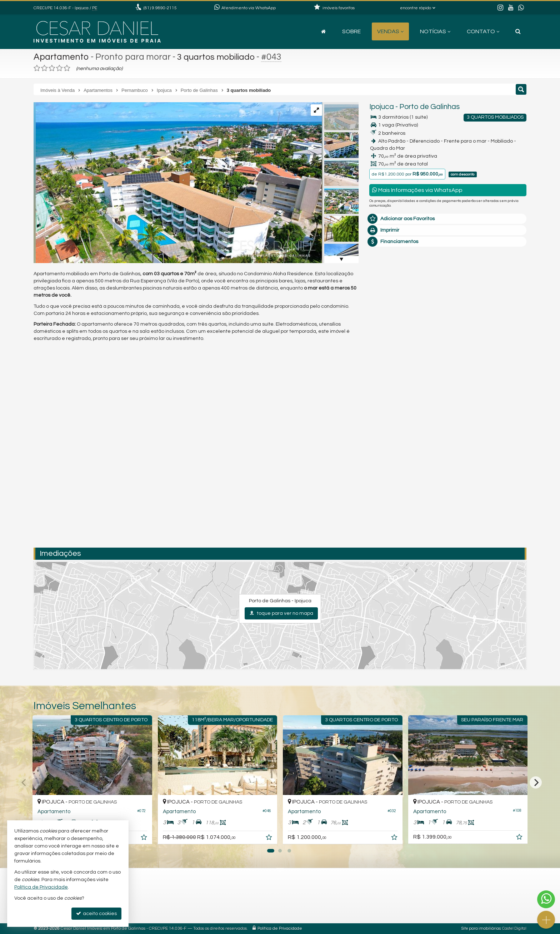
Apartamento (61, 57)
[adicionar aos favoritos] (145, 839)
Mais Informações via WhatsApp (417, 190)
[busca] (518, 31)
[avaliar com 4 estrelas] (59, 68)
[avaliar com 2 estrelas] (44, 68)
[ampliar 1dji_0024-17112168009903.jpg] (178, 183)
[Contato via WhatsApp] (546, 899)
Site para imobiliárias (481, 928)
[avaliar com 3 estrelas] (52, 68)
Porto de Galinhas (429, 107)
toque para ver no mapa (281, 613)
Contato (483, 31)
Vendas (390, 31)
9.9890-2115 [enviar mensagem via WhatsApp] (160, 8)
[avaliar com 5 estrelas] (67, 68)
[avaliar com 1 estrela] (37, 68)
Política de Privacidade (280, 928)
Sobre (351, 31)
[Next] (536, 782)
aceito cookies (96, 913)
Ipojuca (382, 107)
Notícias (435, 31)
